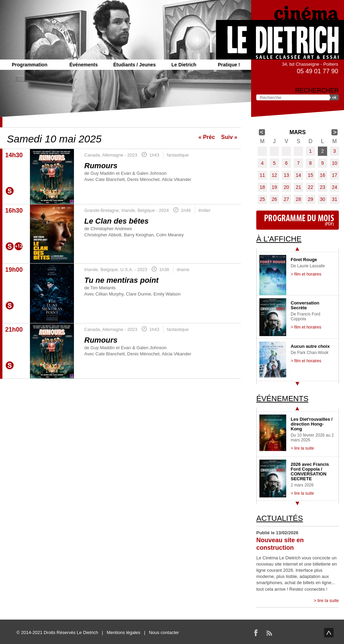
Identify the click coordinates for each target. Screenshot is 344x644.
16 (323, 175)
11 (262, 175)
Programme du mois (298, 220)
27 (287, 199)
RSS (269, 633)
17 (335, 175)
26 (275, 199)
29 (311, 199)
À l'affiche (279, 239)
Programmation (29, 65)
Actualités (280, 518)
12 (275, 175)
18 (262, 187)
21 (299, 187)
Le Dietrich (184, 65)
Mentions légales (123, 632)
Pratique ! (229, 65)
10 (335, 163)
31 (335, 199)
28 (299, 199)
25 (262, 199)
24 (335, 187)
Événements (84, 65)
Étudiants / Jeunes (135, 65)
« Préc (207, 137)
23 (323, 187)
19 (275, 187)
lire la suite (328, 600)
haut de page (329, 633)
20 (287, 187)
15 (311, 175)
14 (299, 175)
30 (323, 199)
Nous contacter (164, 632)
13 (287, 175)
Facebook (256, 633)
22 (311, 187)
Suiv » (229, 137)
